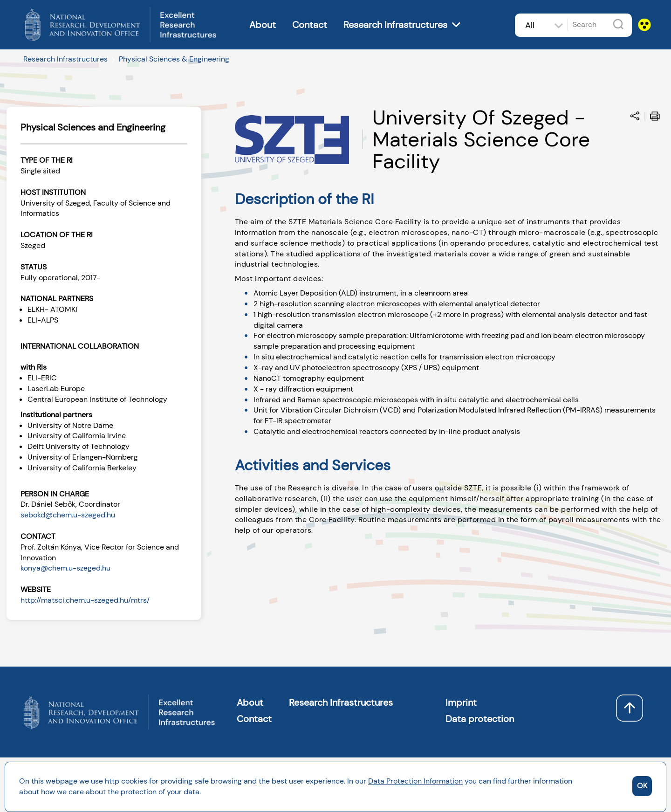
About (263, 25)
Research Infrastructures (395, 25)
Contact (310, 25)
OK (642, 786)
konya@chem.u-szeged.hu (65, 568)
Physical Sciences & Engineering (174, 59)
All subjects (536, 31)
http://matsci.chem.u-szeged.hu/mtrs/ (85, 600)
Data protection (480, 719)
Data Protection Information (415, 781)
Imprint (461, 702)
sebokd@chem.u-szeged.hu (68, 515)
